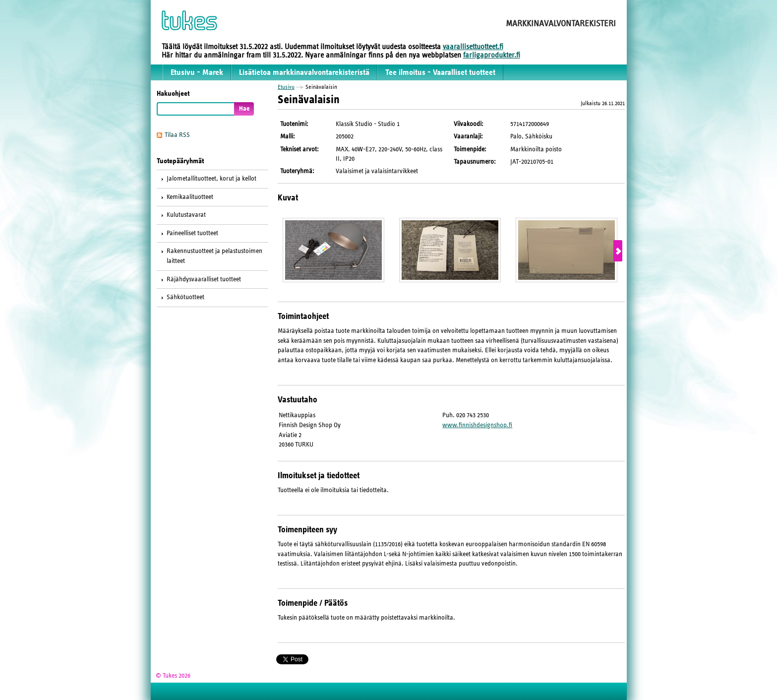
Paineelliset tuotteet (192, 233)
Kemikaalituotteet (190, 197)
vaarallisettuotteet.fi (473, 47)
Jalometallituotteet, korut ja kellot (211, 179)
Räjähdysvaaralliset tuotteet (204, 279)
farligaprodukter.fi (492, 55)
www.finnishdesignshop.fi (477, 425)
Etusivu (286, 87)
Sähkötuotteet (185, 297)
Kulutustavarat (186, 215)
